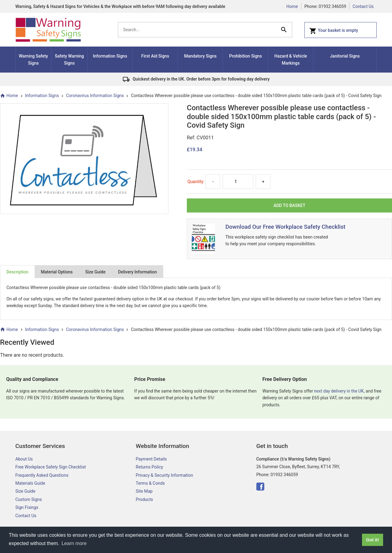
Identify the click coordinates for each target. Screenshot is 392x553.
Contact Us (363, 6)
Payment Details (151, 459)
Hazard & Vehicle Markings (291, 59)
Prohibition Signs (245, 56)
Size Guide (95, 272)
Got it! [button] (372, 540)
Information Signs (110, 56)
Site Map (144, 491)
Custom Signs (29, 499)
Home (292, 6)
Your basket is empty (334, 31)
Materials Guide (30, 483)
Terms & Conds (150, 483)
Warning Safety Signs (34, 59)
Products (144, 499)
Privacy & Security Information (164, 475)
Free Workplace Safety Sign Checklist (51, 467)
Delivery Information (138, 272)
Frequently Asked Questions (42, 475)
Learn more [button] (74, 543)
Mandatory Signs (200, 56)
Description (17, 272)
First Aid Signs (155, 56)
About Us (24, 459)
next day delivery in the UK (339, 391)
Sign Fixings (27, 507)
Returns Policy (149, 467)
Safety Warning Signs (69, 59)
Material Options (57, 272)
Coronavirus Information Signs (95, 96)
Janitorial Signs (345, 56)
